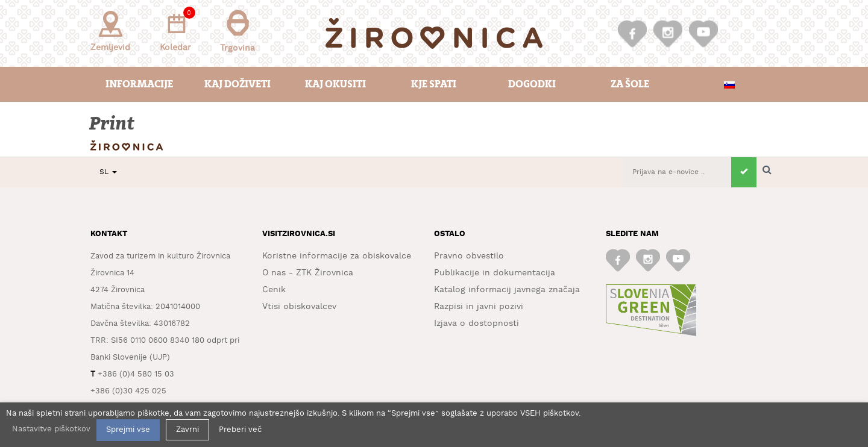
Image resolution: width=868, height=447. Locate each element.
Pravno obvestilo (469, 256)
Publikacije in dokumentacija (495, 273)
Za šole (630, 84)
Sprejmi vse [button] (128, 430)
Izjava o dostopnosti (476, 324)
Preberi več (240, 430)
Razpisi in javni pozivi (479, 307)
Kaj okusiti (335, 84)
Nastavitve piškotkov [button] (51, 429)
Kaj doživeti (237, 84)
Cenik (274, 290)
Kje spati (434, 84)
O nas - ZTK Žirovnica (308, 273)
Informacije (139, 84)
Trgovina (237, 31)
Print (113, 124)
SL (108, 172)
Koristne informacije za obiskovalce (337, 256)
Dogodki (532, 84)
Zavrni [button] (187, 430)
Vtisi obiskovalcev (299, 307)
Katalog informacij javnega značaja (507, 290)
